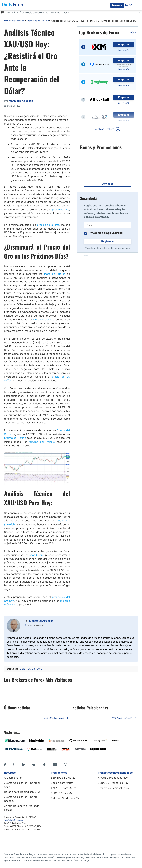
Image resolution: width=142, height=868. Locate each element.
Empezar (124, 44)
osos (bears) (37, 555)
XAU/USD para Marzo (64, 788)
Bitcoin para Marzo (62, 783)
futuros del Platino (15, 438)
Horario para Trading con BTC (22, 792)
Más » (133, 32)
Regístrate (107, 241)
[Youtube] (55, 765)
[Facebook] (5, 765)
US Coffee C (35, 669)
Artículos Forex (13, 778)
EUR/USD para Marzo (64, 793)
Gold (23, 669)
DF (5, 21)
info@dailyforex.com (14, 820)
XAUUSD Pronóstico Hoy (113, 778)
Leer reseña (124, 50)
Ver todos (108, 184)
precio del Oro (61, 209)
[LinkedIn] (24, 765)
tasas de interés (55, 274)
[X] (14, 765)
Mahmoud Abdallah (41, 621)
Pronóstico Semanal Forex (114, 788)
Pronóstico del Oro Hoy (38, 21)
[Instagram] (66, 765)
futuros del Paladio (42, 442)
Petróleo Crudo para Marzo (67, 798)
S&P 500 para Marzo (63, 778)
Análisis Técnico (17, 21)
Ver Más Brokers (104, 129)
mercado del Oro (44, 319)
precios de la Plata (48, 225)
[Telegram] (34, 765)
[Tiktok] (44, 765)
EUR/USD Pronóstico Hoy (113, 783)
